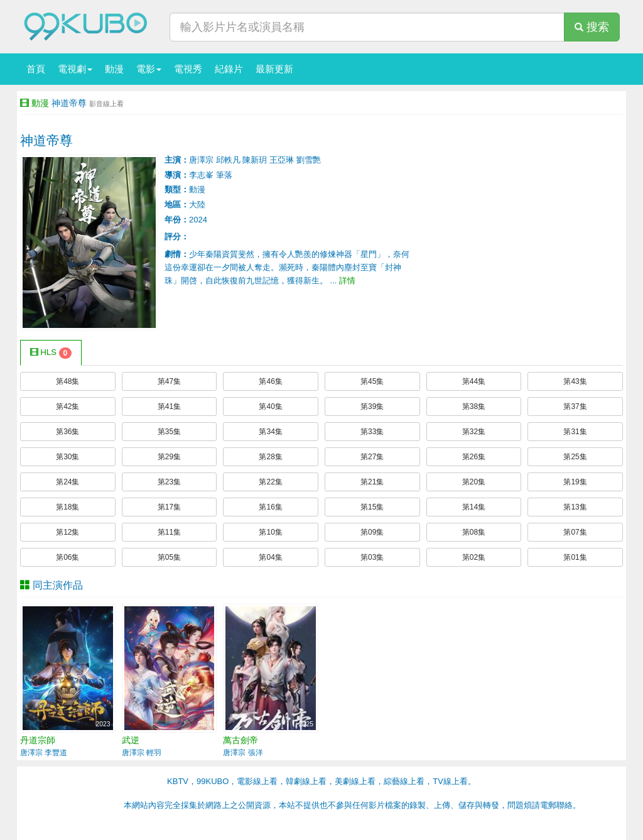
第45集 (372, 381)
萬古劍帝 (240, 740)
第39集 (372, 406)
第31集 (575, 432)
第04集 (270, 557)
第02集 (474, 557)
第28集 (270, 457)
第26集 (474, 457)
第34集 (270, 432)
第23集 (169, 482)
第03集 (372, 557)
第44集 (474, 381)
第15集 (372, 507)
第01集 (575, 557)
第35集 (169, 432)
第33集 (372, 432)
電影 (149, 69)
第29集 (169, 457)
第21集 (372, 482)
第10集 (270, 532)
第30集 (68, 457)
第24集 (68, 482)
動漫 (114, 69)
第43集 (575, 381)
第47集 (169, 381)
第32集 (474, 432)
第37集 (575, 406)
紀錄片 (229, 69)
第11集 (169, 532)
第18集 (68, 507)
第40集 (270, 406)
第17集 (169, 507)
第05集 (169, 557)
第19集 (575, 482)
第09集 (372, 532)
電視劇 (75, 69)
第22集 (270, 482)
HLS (51, 353)
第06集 (68, 557)
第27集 (372, 457)
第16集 (270, 507)
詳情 (347, 281)
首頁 (36, 69)
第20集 (474, 482)
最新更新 (274, 69)
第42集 (68, 406)
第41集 (169, 406)
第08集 (474, 532)
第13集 (575, 507)
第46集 (270, 381)
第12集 (68, 532)
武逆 (131, 740)
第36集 (68, 432)
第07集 (575, 532)
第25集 (575, 457)
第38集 (474, 406)
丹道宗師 (38, 740)
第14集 (474, 507)
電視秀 (188, 69)
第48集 (68, 381)
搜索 (592, 27)
